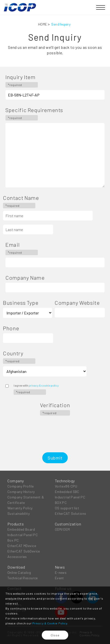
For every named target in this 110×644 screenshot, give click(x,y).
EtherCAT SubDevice (24, 551)
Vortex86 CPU (66, 486)
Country (19, 357)
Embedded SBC (67, 492)
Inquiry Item (22, 81)
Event (59, 578)
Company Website (77, 303)
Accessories (17, 557)
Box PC (13, 540)
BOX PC (61, 503)
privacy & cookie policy (44, 385)
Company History (21, 492)
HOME (43, 24)
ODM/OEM (62, 529)
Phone (11, 328)
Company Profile (21, 486)
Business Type (21, 303)
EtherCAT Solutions (71, 513)
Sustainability (19, 513)
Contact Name (21, 202)
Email (22, 248)
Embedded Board (21, 529)
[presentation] (55, 428)
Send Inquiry (61, 24)
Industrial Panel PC (70, 497)
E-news (61, 572)
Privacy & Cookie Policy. (50, 623)
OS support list (67, 508)
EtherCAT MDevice (22, 546)
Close (55, 635)
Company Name (25, 277)
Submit (55, 458)
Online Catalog (19, 572)
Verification (55, 409)
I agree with (36, 389)
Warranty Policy (20, 508)
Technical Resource (23, 578)
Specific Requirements (34, 114)
